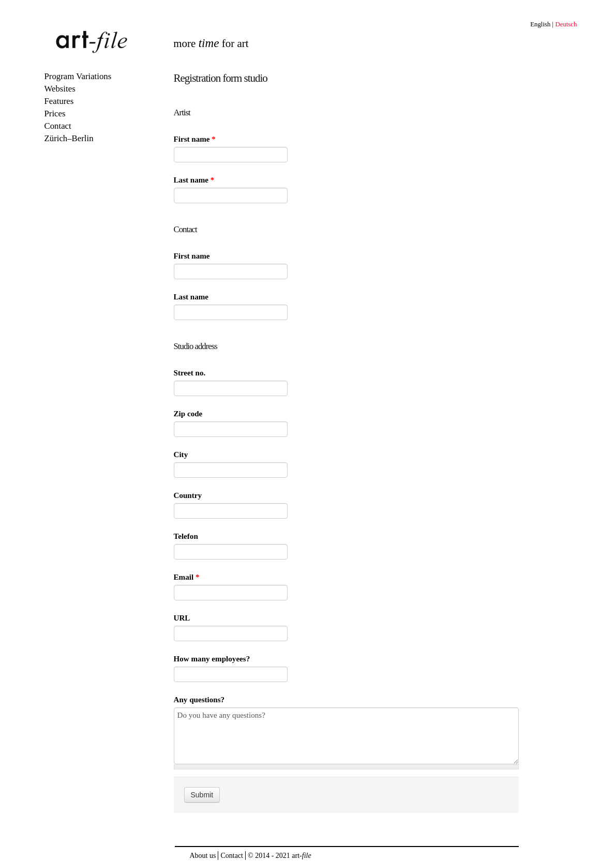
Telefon (186, 536)
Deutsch (566, 24)
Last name (194, 180)
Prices (55, 114)
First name (195, 139)
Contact (58, 126)
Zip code (188, 414)
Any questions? (199, 700)
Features (59, 101)
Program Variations (78, 76)
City (181, 455)
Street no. (190, 373)
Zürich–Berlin (69, 138)
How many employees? (212, 659)
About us (203, 856)
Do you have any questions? (347, 736)
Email (187, 577)
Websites (60, 89)
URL (182, 618)
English (540, 24)
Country (188, 495)
